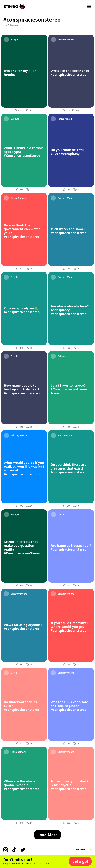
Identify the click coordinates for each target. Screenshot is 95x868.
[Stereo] (15, 6)
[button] (80, 861)
